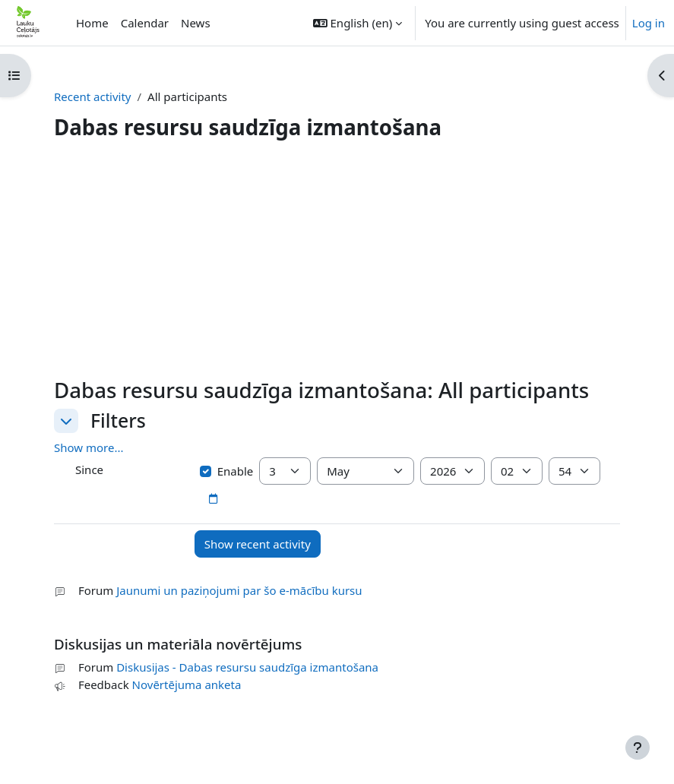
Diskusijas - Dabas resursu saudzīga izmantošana (247, 667)
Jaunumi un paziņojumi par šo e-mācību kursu (239, 590)
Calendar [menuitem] (145, 23)
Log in (649, 23)
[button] (358, 23)
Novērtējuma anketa (187, 684)
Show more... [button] (89, 447)
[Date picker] (213, 499)
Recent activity (93, 96)
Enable (226, 471)
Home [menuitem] (92, 23)
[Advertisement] (337, 263)
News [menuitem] (196, 23)
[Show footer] (638, 748)
